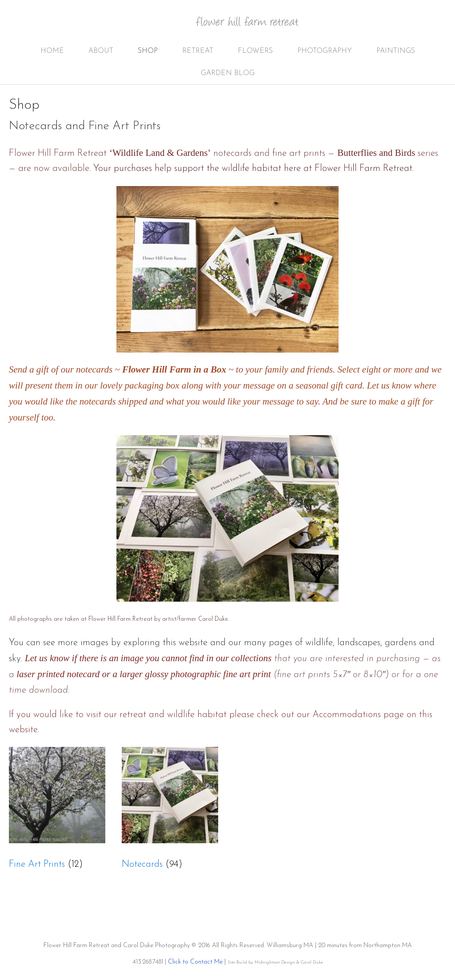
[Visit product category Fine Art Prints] (57, 812)
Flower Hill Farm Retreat (253, 27)
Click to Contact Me (195, 962)
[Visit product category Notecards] (170, 812)
